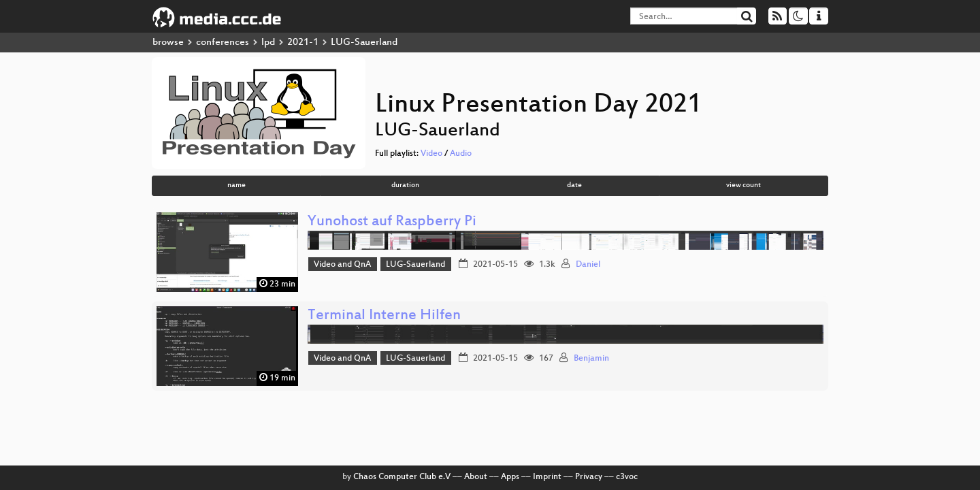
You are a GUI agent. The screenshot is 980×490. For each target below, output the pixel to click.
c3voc (627, 477)
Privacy (589, 477)
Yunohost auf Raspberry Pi (392, 222)
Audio (461, 154)
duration (405, 185)
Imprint (547, 477)
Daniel (588, 265)
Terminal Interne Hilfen (384, 316)
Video (431, 154)
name (236, 185)
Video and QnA (342, 265)
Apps (510, 477)
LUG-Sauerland (415, 265)
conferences (223, 43)
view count (744, 185)
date (574, 185)
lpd (268, 43)
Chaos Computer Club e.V (402, 477)
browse (168, 43)
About (476, 477)
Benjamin (591, 359)
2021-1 (303, 43)
